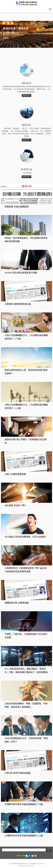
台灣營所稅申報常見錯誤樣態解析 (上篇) (24, 836)
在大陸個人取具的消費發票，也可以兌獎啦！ (26, 537)
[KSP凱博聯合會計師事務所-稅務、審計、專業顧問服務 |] (26, 3)
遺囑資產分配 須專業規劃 (17, 603)
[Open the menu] (50, 9)
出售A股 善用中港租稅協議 (17, 773)
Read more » (26, 95)
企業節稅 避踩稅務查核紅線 (18, 304)
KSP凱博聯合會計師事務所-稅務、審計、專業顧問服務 (24, 864)
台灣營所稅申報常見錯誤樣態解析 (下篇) (24, 804)
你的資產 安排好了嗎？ (16, 505)
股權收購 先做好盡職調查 (17, 207)
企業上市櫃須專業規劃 (15, 474)
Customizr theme (30, 866)
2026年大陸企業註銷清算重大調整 (21, 273)
